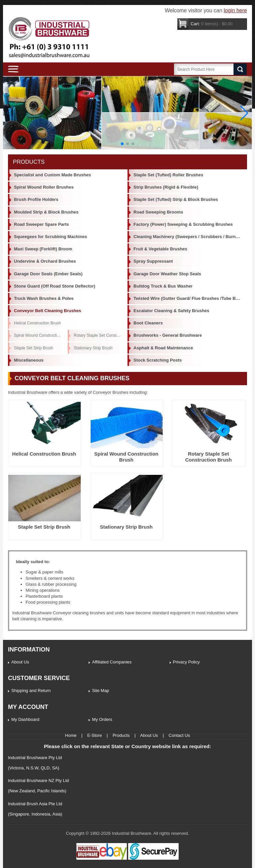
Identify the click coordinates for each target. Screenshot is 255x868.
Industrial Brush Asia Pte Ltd (35, 804)
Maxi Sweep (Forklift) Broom (43, 249)
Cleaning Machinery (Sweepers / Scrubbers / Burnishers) (190, 237)
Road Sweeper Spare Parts (41, 224)
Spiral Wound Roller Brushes (44, 187)
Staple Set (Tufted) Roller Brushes (168, 175)
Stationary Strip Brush (93, 348)
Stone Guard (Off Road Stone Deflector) (55, 286)
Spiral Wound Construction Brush (41, 335)
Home (71, 735)
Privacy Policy (186, 662)
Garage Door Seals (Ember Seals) (48, 274)
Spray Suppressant (153, 261)
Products (121, 735)
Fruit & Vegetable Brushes (160, 249)
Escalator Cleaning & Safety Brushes (171, 311)
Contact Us (179, 735)
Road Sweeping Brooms (158, 212)
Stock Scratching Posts (158, 360)
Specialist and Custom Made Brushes (52, 175)
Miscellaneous (29, 360)
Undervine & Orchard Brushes (45, 261)
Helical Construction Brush (37, 323)
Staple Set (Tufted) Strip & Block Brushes (176, 199)
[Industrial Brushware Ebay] (102, 858)
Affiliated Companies (112, 662)
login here (235, 10)
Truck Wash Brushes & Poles (44, 298)
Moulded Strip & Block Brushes (46, 212)
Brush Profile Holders (36, 199)
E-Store (95, 735)
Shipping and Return (31, 691)
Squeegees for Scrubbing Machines (50, 237)
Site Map (100, 691)
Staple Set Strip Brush (34, 348)
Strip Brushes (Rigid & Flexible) (166, 187)
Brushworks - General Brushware (168, 335)
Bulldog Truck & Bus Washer (163, 286)
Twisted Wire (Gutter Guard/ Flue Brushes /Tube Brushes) (190, 298)
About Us (20, 662)
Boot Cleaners (148, 323)
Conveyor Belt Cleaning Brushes (47, 311)
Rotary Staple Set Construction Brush (101, 335)
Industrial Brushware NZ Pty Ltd (39, 781)
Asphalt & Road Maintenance (163, 348)
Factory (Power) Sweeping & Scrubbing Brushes (183, 224)
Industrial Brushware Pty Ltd (35, 758)
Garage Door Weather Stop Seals (167, 274)
